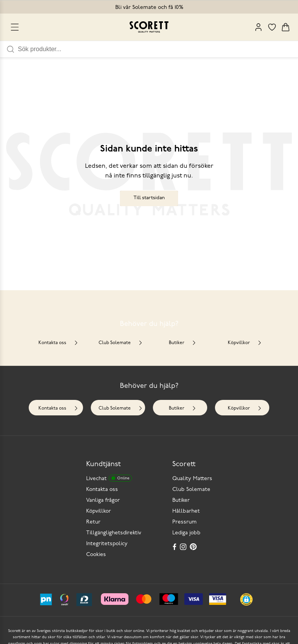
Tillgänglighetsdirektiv (114, 533)
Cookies (96, 555)
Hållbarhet (186, 511)
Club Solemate (121, 343)
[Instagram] (184, 547)
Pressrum (185, 522)
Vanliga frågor (103, 500)
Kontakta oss (58, 343)
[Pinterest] (194, 547)
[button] (246, 599)
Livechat (109, 478)
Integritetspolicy (107, 544)
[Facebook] (175, 547)
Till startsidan (149, 198)
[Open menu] (15, 27)
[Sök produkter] (158, 49)
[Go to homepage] (149, 27)
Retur (93, 522)
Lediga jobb (186, 533)
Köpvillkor (245, 343)
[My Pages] (258, 27)
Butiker (183, 343)
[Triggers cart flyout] (286, 27)
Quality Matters (192, 479)
